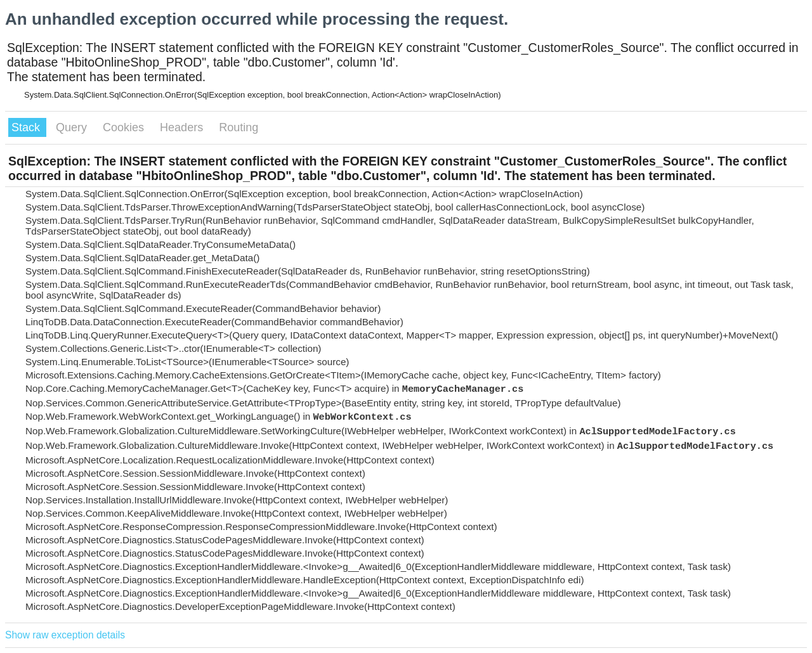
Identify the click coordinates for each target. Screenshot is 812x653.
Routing (239, 127)
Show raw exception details (65, 635)
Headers (183, 127)
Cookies (125, 127)
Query (73, 127)
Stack (27, 127)
